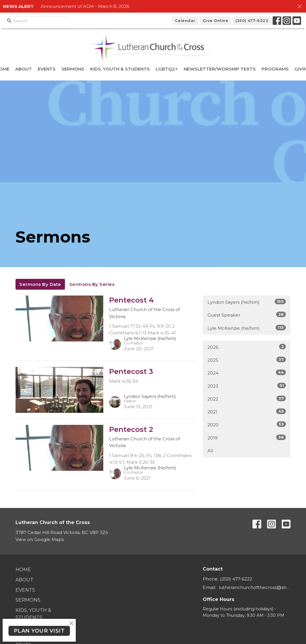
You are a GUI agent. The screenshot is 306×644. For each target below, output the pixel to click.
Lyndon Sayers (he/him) (247, 302)
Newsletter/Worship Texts (220, 69)
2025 (247, 360)
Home (23, 570)
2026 (247, 347)
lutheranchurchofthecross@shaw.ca (255, 587)
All (210, 451)
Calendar (185, 20)
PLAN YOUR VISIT (39, 631)
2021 (247, 412)
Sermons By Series (92, 284)
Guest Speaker (247, 315)
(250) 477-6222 (252, 20)
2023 (247, 386)
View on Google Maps (40, 539)
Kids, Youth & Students (120, 69)
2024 (247, 373)
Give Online (216, 20)
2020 (247, 424)
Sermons (73, 69)
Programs (275, 69)
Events (47, 69)
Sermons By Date (40, 284)
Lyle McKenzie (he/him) (247, 328)
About (24, 69)
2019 (247, 438)
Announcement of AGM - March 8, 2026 (85, 6)
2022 (247, 399)
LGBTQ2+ (167, 69)
